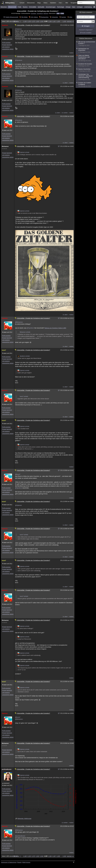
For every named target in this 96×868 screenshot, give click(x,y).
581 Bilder (25, 17)
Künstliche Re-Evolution (86, 65)
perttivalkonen (7, 769)
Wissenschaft (12, 7)
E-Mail (62, 13)
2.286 (50, 21)
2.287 (54, 21)
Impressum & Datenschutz (9, 862)
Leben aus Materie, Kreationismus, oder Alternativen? (86, 58)
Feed (58, 13)
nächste (69, 21)
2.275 (33, 21)
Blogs (39, 3)
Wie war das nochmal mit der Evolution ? (86, 44)
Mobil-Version (26, 862)
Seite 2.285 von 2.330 (10, 21)
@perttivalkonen (20, 836)
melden (71, 53)
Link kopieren (6, 47)
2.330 (64, 21)
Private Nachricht (7, 45)
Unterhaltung (88, 7)
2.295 (58, 21)
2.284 (42, 21)
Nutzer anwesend (86, 12)
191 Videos (34, 17)
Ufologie (68, 7)
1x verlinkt (65, 823)
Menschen (4, 7)
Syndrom (5, 25)
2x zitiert (65, 315)
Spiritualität (41, 7)
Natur (74, 7)
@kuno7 (18, 474)
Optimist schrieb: (23, 152)
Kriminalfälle (33, 7)
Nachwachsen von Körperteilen (86, 51)
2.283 (37, 21)
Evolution (34, 13)
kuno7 (4, 350)
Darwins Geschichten (86, 70)
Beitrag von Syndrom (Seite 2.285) (55, 328)
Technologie (61, 7)
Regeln (19, 862)
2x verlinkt (65, 113)
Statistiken (53, 3)
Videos (45, 3)
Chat (61, 3)
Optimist (5, 57)
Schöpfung (40, 13)
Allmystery (10, 3)
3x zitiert (65, 417)
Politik (20, 7)
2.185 (25, 21)
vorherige (16, 21)
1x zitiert (65, 83)
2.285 (46, 21)
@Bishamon (19, 322)
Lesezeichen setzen (8, 49)
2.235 (29, 21)
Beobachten (45, 17)
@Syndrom (19, 60)
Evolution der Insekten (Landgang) (86, 85)
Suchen (64, 17)
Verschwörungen (51, 7)
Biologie (46, 13)
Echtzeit (22, 3)
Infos (71, 17)
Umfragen (80, 7)
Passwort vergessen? (86, 30)
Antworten (55, 17)
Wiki (67, 3)
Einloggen (87, 26)
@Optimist (18, 29)
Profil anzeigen (6, 43)
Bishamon (5, 146)
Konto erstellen (87, 33)
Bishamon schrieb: (24, 332)
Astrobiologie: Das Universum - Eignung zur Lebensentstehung (86, 77)
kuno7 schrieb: (23, 396)
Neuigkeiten (74, 3)
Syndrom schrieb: (24, 356)
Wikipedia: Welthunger (24, 819)
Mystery (25, 7)
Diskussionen (31, 3)
